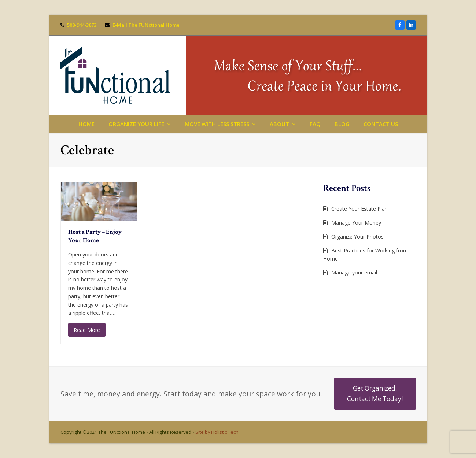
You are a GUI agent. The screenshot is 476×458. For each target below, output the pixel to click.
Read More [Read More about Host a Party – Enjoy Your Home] (87, 330)
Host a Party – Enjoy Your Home (95, 236)
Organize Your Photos (357, 237)
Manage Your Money (356, 223)
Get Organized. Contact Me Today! (375, 393)
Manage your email (354, 272)
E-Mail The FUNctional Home (146, 25)
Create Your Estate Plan (359, 209)
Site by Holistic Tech (217, 432)
